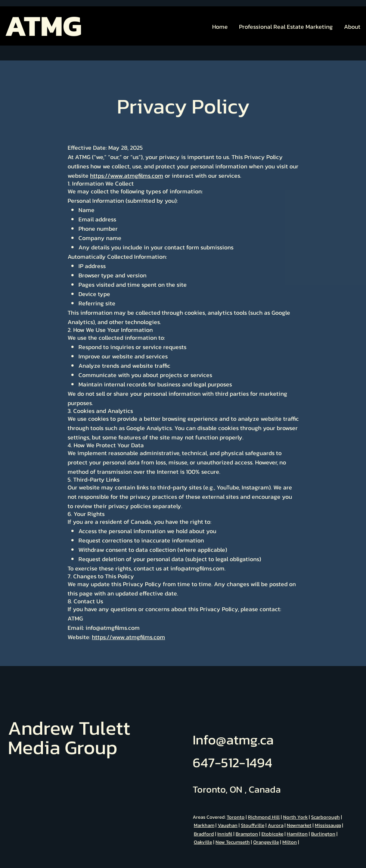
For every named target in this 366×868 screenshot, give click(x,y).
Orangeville (266, 842)
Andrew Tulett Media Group (69, 738)
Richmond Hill (264, 817)
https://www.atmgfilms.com (127, 175)
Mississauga (328, 825)
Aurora (276, 825)
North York (295, 817)
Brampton (247, 834)
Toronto (236, 817)
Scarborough (325, 817)
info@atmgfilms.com (197, 568)
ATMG (43, 26)
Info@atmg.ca (233, 740)
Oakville (203, 842)
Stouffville (253, 825)
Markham (204, 825)
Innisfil (225, 834)
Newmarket (299, 825)
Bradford (204, 834)
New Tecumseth (233, 842)
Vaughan (228, 825)
